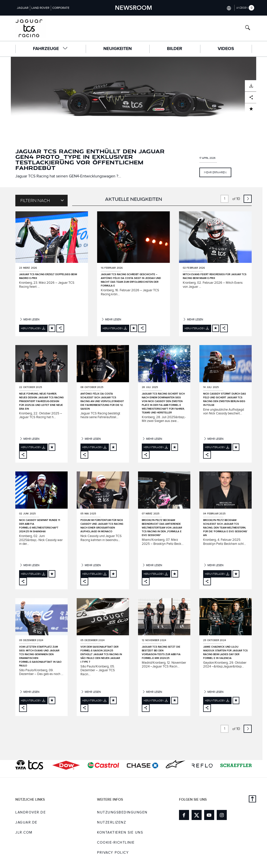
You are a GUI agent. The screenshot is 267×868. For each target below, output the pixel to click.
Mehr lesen (29, 320)
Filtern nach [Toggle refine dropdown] (42, 200)
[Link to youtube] (209, 815)
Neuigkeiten (118, 49)
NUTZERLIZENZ (112, 823)
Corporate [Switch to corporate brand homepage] (61, 8)
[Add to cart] (52, 328)
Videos (226, 49)
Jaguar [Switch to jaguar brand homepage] (23, 8)
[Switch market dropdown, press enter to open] (228, 8)
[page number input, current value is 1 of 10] (225, 199)
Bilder (175, 49)
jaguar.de (26, 823)
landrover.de (31, 812)
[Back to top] (252, 800)
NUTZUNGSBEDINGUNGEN (122, 812)
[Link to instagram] (222, 815)
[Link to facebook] (184, 815)
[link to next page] (248, 199)
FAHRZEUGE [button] (50, 49)
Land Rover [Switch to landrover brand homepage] (40, 8)
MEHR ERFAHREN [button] (215, 172)
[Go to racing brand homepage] (39, 28)
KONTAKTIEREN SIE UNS (120, 833)
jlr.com (24, 833)
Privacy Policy (113, 853)
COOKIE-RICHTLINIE (116, 843)
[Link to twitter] (197, 815)
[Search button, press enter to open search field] (248, 28)
